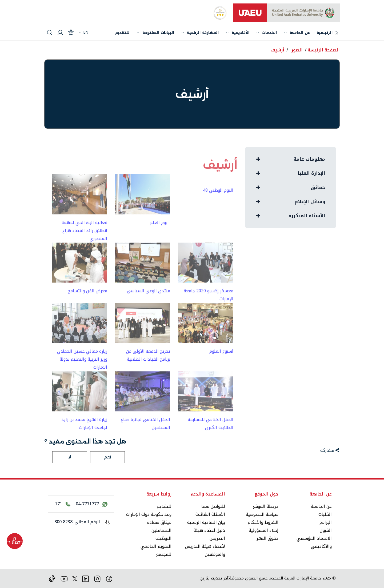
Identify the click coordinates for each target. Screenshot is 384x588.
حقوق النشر (267, 538)
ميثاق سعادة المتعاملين (159, 526)
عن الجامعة (300, 33)
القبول (326, 530)
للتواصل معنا (213, 506)
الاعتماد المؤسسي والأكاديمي (314, 542)
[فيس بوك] (109, 578)
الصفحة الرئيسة (324, 50)
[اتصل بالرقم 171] (63, 504)
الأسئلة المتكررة (307, 216)
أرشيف (277, 50)
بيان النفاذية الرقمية (206, 522)
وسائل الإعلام (310, 202)
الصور (297, 50)
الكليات (325, 514)
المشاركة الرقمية (203, 33)
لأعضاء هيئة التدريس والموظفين (205, 550)
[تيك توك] (52, 578)
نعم (108, 457)
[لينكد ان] (85, 578)
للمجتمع (164, 554)
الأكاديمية (241, 33)
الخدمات (270, 33)
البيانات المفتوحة (158, 33)
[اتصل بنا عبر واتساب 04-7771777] (92, 504)
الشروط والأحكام (263, 522)
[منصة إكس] (75, 578)
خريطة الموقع (266, 506)
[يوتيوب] (64, 578)
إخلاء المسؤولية (264, 530)
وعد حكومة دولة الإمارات (149, 514)
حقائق (318, 188)
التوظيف (163, 538)
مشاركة (330, 450)
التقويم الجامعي (156, 546)
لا (70, 457)
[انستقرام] (97, 578)
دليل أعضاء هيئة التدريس (209, 534)
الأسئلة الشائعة (210, 514)
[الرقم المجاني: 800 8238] (81, 522)
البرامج (326, 522)
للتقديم (122, 33)
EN (83, 32)
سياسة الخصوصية (262, 514)
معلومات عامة (309, 159)
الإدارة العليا (311, 173)
